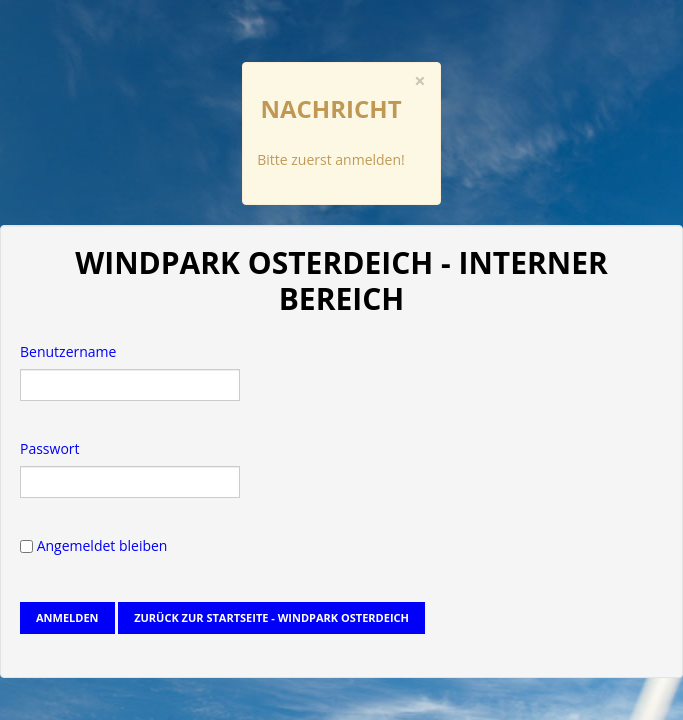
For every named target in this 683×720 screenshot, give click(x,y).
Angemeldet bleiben (93, 545)
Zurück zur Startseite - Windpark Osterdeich (271, 617)
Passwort (50, 448)
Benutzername (68, 351)
